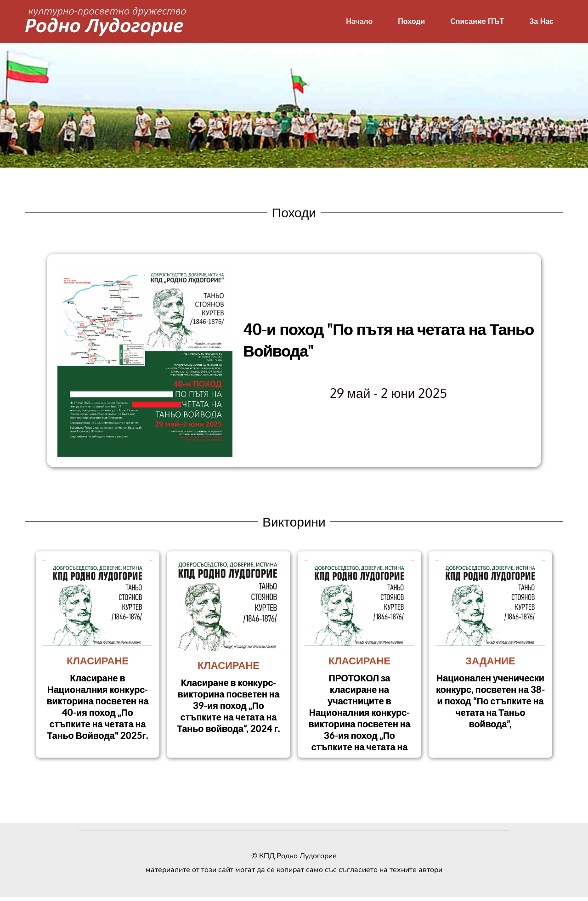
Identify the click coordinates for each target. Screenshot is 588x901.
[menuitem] (359, 22)
